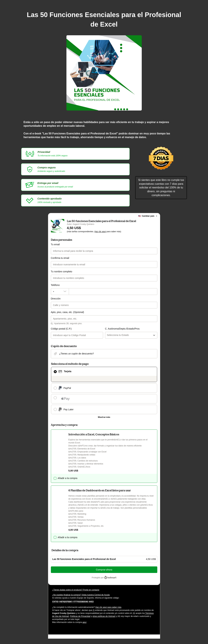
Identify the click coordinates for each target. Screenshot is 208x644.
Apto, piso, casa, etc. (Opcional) (67, 312)
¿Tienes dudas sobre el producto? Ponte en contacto (76, 590)
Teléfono (55, 285)
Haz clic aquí (100, 232)
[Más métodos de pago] (104, 417)
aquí (84, 622)
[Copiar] (73, 602)
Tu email (55, 244)
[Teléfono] (113, 292)
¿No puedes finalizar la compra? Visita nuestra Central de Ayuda (81, 595)
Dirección (56, 299)
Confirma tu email (60, 258)
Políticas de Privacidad (80, 616)
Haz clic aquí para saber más (108, 607)
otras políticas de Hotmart (104, 616)
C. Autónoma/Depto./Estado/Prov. (123, 329)
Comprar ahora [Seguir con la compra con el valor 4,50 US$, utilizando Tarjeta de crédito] (104, 570)
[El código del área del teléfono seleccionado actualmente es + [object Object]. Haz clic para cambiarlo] (60, 292)
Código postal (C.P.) (61, 329)
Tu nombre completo (62, 272)
